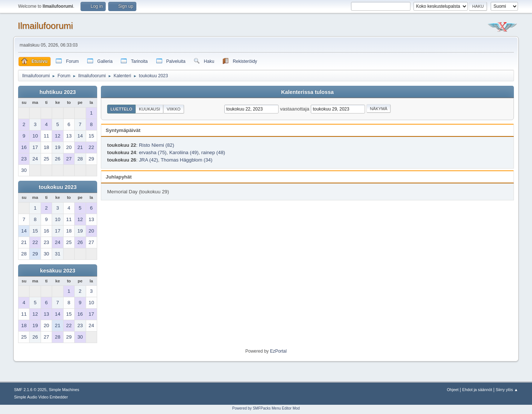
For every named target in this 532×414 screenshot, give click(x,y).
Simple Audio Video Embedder (41, 397)
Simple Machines (64, 390)
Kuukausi (149, 109)
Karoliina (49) (184, 152)
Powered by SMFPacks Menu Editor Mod (266, 408)
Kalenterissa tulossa (308, 92)
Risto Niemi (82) (157, 145)
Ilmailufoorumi (45, 26)
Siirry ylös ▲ (507, 390)
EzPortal (278, 351)
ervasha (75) (153, 152)
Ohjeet (453, 390)
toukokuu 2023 (58, 187)
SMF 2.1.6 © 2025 (30, 390)
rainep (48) (213, 152)
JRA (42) (149, 160)
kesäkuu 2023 (57, 271)
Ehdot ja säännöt (477, 390)
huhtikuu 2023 (58, 92)
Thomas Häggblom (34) (187, 160)
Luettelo (121, 109)
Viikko (173, 109)
